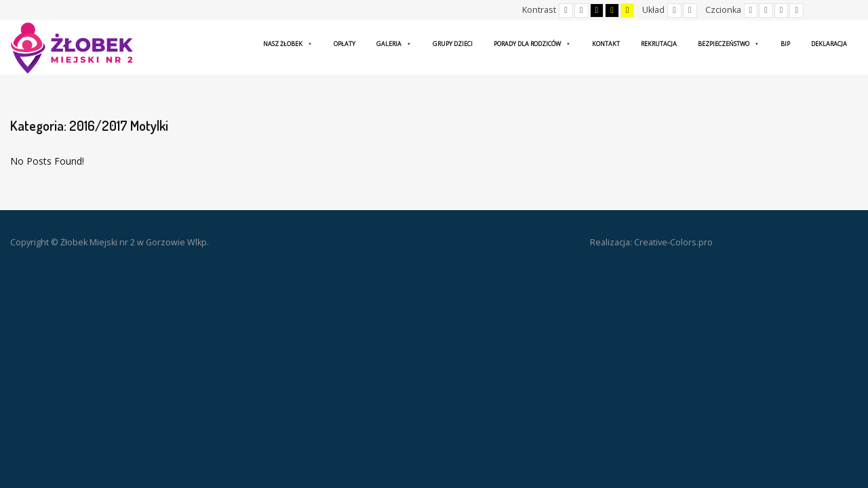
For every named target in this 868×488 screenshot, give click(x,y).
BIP (785, 44)
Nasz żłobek (288, 44)
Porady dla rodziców (532, 44)
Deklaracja (829, 44)
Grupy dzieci (453, 44)
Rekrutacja (659, 44)
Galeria (394, 44)
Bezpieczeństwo (729, 44)
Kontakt (606, 44)
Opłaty (344, 44)
